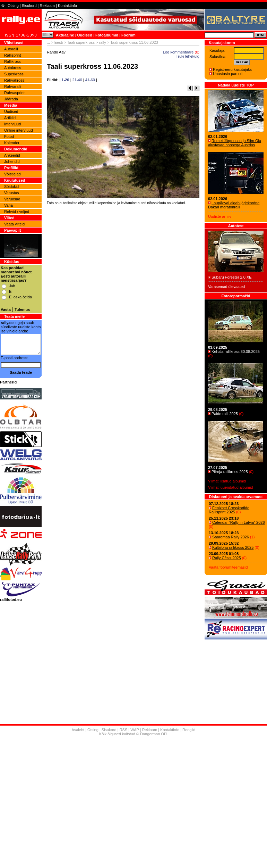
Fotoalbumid (107, 35)
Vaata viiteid (14, 224)
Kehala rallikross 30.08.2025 (236, 352)
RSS (124, 730)
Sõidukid (11, 187)
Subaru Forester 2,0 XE (232, 277)
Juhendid (12, 162)
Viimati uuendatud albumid (230, 487)
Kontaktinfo (67, 6)
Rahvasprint (14, 93)
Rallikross (12, 61)
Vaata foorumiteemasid (228, 567)
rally (103, 42)
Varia (8, 205)
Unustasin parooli (228, 74)
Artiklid (10, 118)
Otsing (13, 6)
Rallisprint (12, 55)
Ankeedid (12, 155)
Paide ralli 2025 (225, 414)
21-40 (77, 80)
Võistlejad (12, 174)
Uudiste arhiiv (220, 216)
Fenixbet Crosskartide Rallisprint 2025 (229, 510)
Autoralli (11, 49)
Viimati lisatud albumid (227, 481)
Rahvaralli (13, 86)
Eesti (59, 42)
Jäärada (11, 99)
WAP (135, 730)
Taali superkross (81, 42)
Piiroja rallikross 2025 (230, 472)
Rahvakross (14, 80)
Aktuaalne (65, 35)
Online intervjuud (19, 130)
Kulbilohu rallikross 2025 (233, 547)
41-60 (90, 80)
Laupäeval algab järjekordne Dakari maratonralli (234, 205)
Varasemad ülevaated (226, 287)
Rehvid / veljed (17, 212)
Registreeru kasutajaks (232, 69)
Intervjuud (12, 124)
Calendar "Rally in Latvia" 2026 (239, 522)
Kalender (12, 143)
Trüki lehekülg (188, 56)
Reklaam (47, 6)
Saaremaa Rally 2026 (231, 537)
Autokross (13, 68)
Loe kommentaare (178, 52)
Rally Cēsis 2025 (227, 558)
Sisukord (29, 6)
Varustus (12, 193)
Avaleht (78, 730)
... (48, 42)
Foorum (128, 35)
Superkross (14, 74)
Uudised (85, 35)
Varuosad (12, 199)
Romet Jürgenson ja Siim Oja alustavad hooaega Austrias (235, 143)
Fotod (9, 137)
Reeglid (189, 730)
